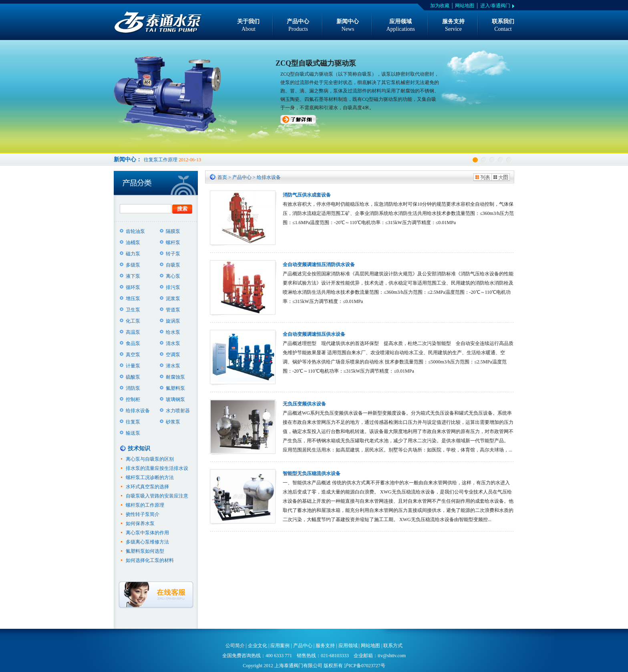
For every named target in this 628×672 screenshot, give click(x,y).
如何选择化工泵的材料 (150, 560)
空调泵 (173, 355)
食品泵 (133, 343)
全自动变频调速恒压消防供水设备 (319, 265)
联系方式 (393, 646)
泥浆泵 (173, 299)
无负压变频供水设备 (304, 404)
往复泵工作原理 (161, 160)
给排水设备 (138, 411)
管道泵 (173, 310)
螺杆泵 (173, 243)
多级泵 (133, 265)
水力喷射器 (178, 411)
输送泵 (133, 433)
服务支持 (453, 26)
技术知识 (139, 448)
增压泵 (133, 299)
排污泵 (173, 287)
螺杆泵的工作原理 (145, 505)
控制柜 (133, 399)
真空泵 (133, 355)
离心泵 (173, 276)
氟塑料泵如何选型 (145, 551)
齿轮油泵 (135, 231)
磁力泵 (133, 254)
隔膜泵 (173, 231)
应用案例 (280, 646)
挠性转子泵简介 (143, 514)
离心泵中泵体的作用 (147, 533)
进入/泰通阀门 (495, 6)
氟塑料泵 (175, 388)
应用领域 (401, 26)
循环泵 (133, 287)
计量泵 (133, 366)
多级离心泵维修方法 (147, 542)
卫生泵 (133, 310)
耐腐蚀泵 (175, 377)
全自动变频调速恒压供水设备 (314, 334)
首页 (222, 177)
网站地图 (465, 6)
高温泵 (133, 332)
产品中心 (298, 26)
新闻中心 (348, 26)
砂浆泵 (173, 422)
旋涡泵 (173, 321)
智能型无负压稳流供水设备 (312, 473)
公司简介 (235, 646)
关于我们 (248, 26)
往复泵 (133, 422)
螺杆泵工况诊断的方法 (150, 477)
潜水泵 (173, 366)
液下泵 (133, 276)
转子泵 (173, 254)
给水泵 (173, 332)
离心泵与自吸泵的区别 (150, 459)
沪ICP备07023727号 (365, 666)
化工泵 (133, 321)
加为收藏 (440, 6)
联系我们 (503, 26)
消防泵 (133, 388)
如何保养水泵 (140, 524)
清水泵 (173, 343)
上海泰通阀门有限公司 (298, 666)
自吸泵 (173, 265)
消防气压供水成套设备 (307, 195)
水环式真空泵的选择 (147, 487)
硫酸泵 (133, 377)
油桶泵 (133, 243)
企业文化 (258, 646)
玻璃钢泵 (175, 399)
